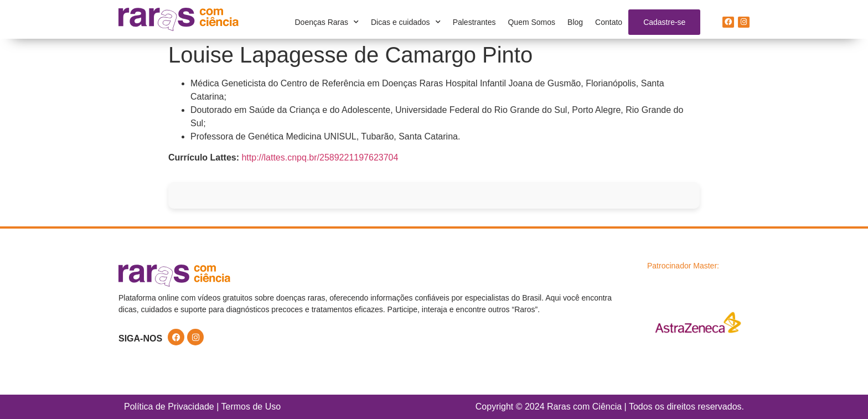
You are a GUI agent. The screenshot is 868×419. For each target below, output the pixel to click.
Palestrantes (474, 22)
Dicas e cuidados (406, 22)
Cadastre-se (664, 22)
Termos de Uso (251, 407)
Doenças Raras (327, 22)
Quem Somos (531, 22)
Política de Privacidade (169, 407)
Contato (609, 22)
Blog (575, 22)
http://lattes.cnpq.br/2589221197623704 (320, 157)
